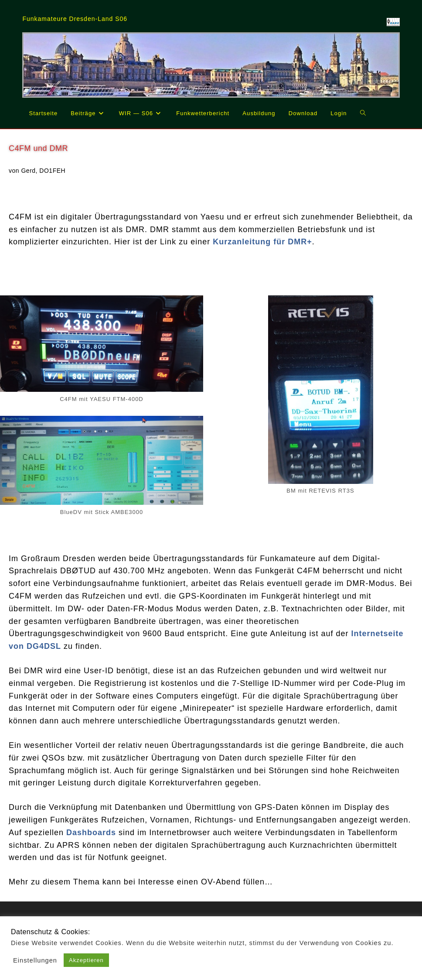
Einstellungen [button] (35, 960)
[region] (211, 65)
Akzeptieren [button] (86, 960)
